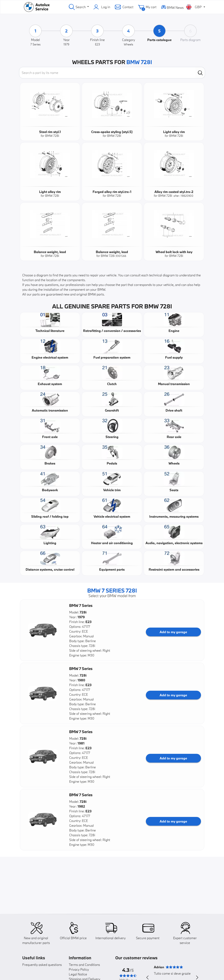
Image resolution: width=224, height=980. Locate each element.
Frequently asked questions (42, 965)
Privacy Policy (79, 969)
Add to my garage (173, 632)
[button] (43, 630)
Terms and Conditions (84, 965)
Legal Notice (78, 974)
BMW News (172, 7)
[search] (200, 73)
